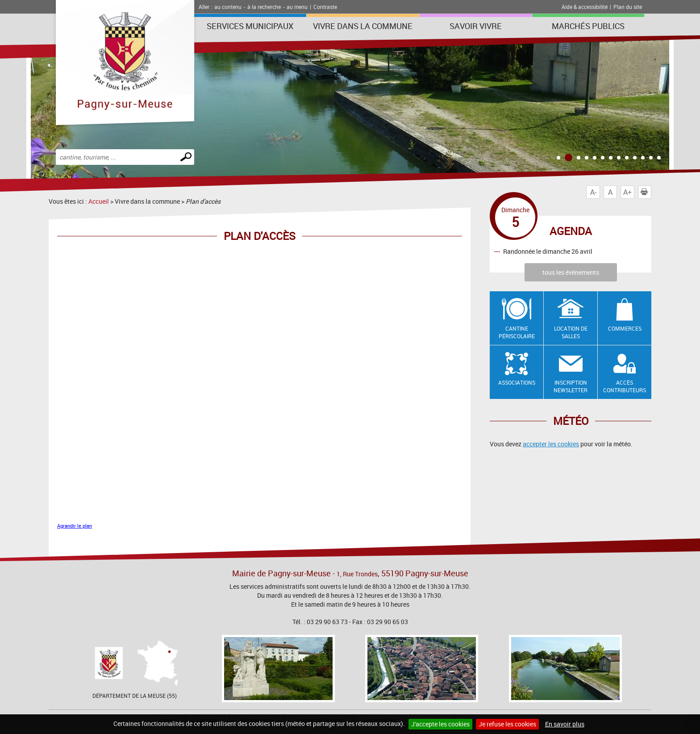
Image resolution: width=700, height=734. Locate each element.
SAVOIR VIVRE (476, 26)
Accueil (99, 201)
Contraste (325, 7)
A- (593, 192)
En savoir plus (565, 724)
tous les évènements (571, 272)
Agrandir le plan (75, 526)
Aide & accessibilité (585, 7)
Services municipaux (250, 26)
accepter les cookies (551, 444)
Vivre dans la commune (363, 26)
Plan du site (628, 7)
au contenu (228, 7)
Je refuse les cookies (507, 724)
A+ (627, 192)
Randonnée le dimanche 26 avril (548, 251)
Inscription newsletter (571, 386)
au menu (297, 7)
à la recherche (264, 7)
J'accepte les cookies (440, 724)
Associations (517, 382)
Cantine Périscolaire (517, 332)
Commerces (625, 328)
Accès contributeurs (625, 386)
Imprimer (646, 192)
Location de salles (571, 332)
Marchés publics (588, 26)
